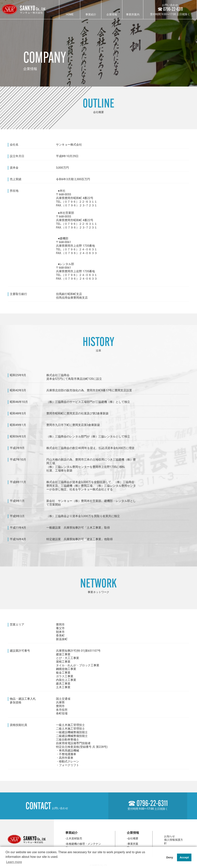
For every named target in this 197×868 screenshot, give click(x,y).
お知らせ (169, 836)
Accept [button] (184, 857)
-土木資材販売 (74, 838)
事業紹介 (91, 14)
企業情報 (112, 14)
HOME (70, 14)
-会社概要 (133, 838)
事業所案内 (133, 14)
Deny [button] (170, 857)
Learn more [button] (14, 862)
